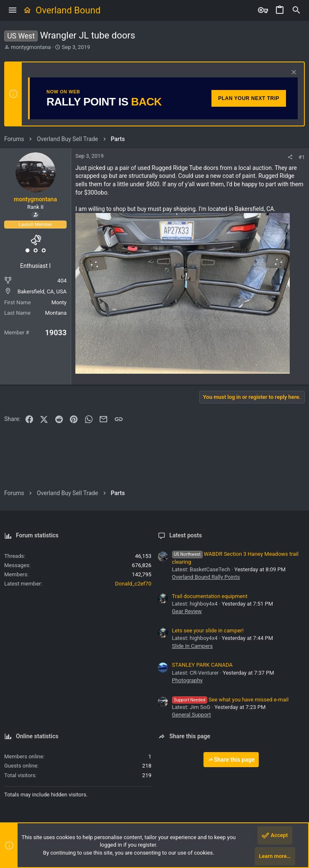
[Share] (290, 157)
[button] (13, 10)
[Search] (296, 10)
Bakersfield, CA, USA (42, 291)
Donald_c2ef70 (133, 584)
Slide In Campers (193, 646)
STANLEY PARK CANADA (202, 665)
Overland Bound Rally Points (206, 577)
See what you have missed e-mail (230, 700)
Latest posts (186, 535)
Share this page (231, 760)
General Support (192, 715)
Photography (187, 680)
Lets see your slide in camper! (208, 630)
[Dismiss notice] (293, 73)
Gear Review (187, 611)
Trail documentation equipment (210, 596)
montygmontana (31, 47)
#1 (302, 157)
